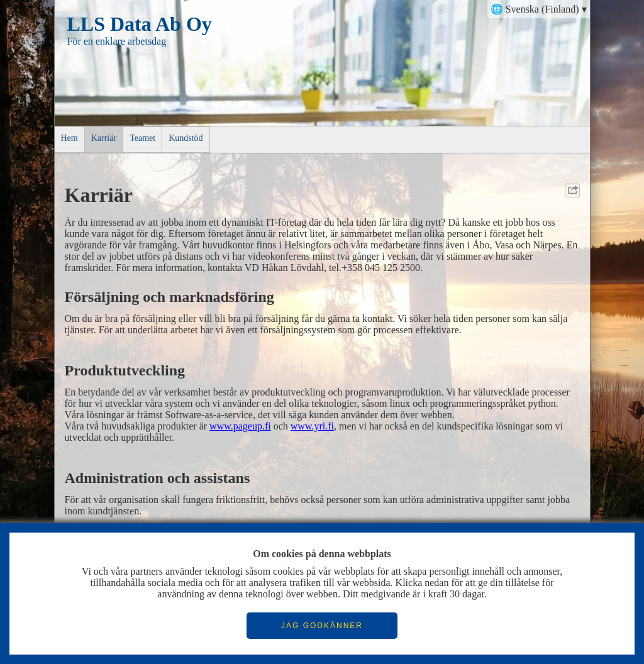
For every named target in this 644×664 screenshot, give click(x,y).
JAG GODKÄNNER (322, 626)
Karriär (104, 138)
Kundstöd (186, 138)
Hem (69, 138)
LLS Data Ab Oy (140, 24)
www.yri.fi (312, 426)
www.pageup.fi (240, 426)
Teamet (142, 138)
